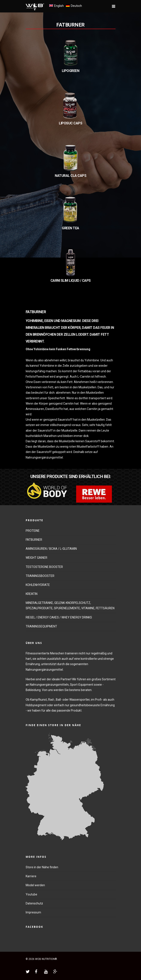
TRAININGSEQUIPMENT (41, 626)
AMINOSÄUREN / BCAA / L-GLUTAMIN (51, 549)
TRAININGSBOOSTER (40, 576)
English (59, 6)
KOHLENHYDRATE (38, 585)
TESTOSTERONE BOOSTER (44, 567)
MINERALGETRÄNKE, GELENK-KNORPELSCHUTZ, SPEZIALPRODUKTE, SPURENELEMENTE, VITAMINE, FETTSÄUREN (70, 605)
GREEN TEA (70, 228)
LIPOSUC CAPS (70, 123)
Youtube (31, 894)
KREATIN (32, 594)
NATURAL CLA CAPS (70, 176)
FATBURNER (70, 25)
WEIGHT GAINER (36, 558)
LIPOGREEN (71, 71)
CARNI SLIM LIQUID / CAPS (71, 281)
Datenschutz (34, 903)
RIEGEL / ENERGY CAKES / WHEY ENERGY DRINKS (59, 617)
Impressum (33, 912)
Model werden (35, 885)
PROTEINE (33, 531)
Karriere (31, 876)
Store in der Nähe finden (42, 867)
